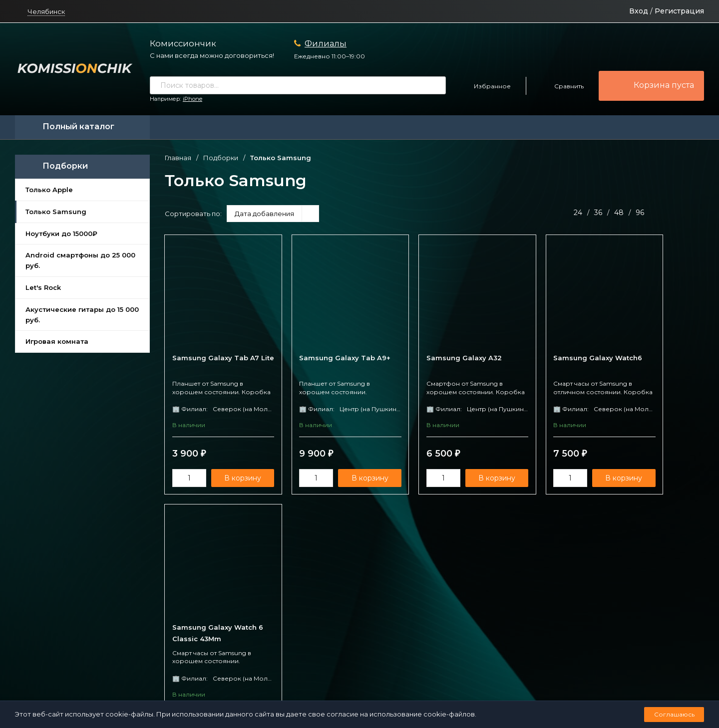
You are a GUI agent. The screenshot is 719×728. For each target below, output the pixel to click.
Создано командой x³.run (404, 686)
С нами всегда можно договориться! (212, 55)
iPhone (192, 99)
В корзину (234, 479)
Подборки (221, 158)
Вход (639, 11)
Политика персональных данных (316, 686)
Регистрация (679, 11)
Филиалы (326, 43)
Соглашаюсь (674, 714)
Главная (178, 158)
